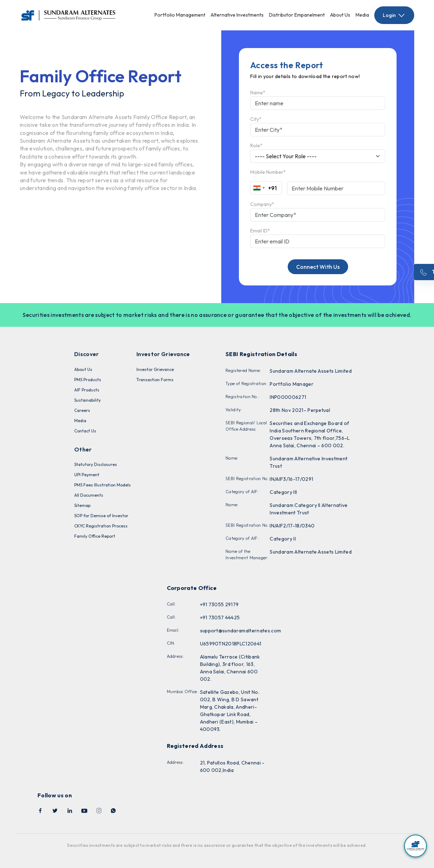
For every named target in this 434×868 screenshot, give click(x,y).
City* (256, 119)
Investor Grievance (155, 369)
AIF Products (87, 390)
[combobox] (264, 188)
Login (394, 15)
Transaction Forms (155, 380)
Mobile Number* (268, 172)
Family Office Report (95, 536)
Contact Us (85, 431)
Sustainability (87, 400)
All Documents (89, 495)
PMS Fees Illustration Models (102, 485)
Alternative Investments (237, 15)
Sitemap (82, 505)
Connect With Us (318, 267)
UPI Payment (87, 475)
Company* (262, 204)
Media (362, 15)
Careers (82, 410)
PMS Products (88, 380)
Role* (256, 146)
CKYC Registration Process (101, 526)
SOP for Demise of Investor (101, 516)
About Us (340, 15)
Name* (258, 93)
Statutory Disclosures (96, 464)
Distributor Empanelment (297, 15)
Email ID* (260, 231)
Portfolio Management (180, 15)
